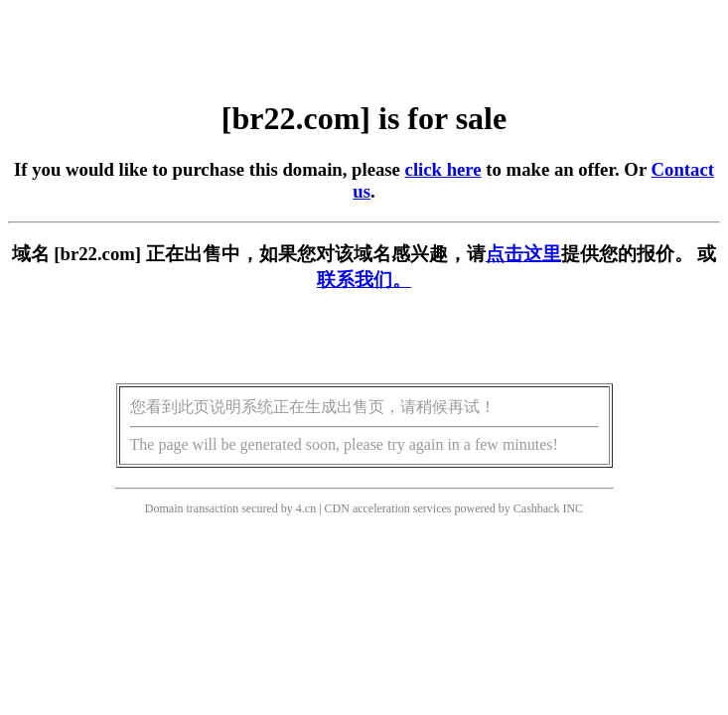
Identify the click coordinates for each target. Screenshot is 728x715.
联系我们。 (364, 280)
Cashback (537, 508)
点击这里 (523, 254)
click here (443, 169)
